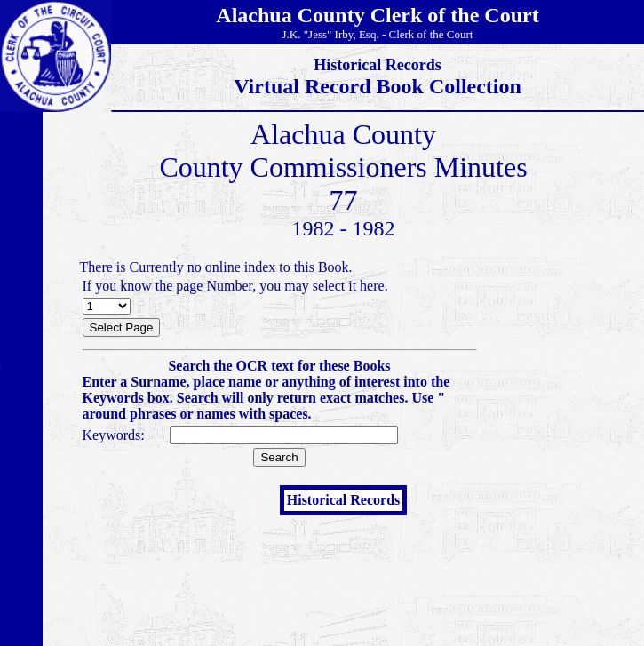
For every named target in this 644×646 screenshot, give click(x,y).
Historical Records (344, 500)
